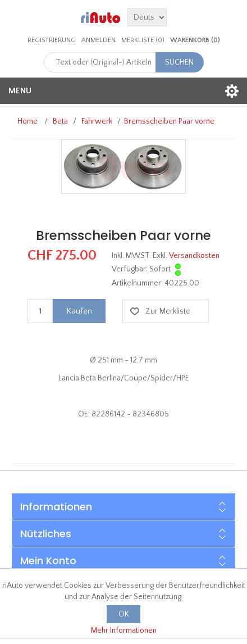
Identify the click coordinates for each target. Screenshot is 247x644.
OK (124, 614)
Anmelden (99, 40)
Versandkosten (194, 256)
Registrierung (52, 40)
